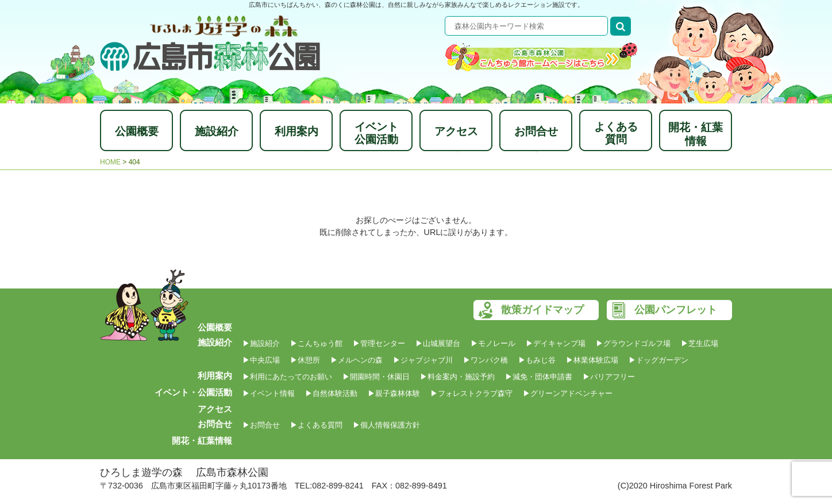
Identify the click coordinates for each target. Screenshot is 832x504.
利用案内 (296, 131)
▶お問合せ (261, 425)
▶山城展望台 (438, 343)
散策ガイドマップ (542, 310)
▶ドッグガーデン (658, 360)
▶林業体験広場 (592, 360)
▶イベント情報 (269, 393)
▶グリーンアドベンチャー (568, 393)
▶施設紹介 (261, 343)
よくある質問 (616, 133)
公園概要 (137, 131)
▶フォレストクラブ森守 (471, 393)
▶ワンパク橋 (486, 360)
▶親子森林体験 (394, 393)
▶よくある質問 (316, 425)
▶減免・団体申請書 (539, 377)
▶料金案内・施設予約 (457, 377)
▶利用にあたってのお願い (287, 377)
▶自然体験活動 (331, 393)
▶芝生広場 (700, 343)
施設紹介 (217, 131)
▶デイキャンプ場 (556, 343)
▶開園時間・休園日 (376, 377)
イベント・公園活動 (193, 392)
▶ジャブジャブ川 (423, 360)
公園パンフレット (676, 310)
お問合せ (536, 131)
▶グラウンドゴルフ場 (633, 343)
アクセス (456, 131)
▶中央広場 (261, 360)
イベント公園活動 (376, 133)
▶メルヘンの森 (357, 360)
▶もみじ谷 (537, 360)
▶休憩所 (305, 360)
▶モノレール (493, 343)
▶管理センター (379, 343)
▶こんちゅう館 (316, 343)
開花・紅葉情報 (696, 134)
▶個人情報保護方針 (386, 425)
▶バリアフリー (609, 377)
